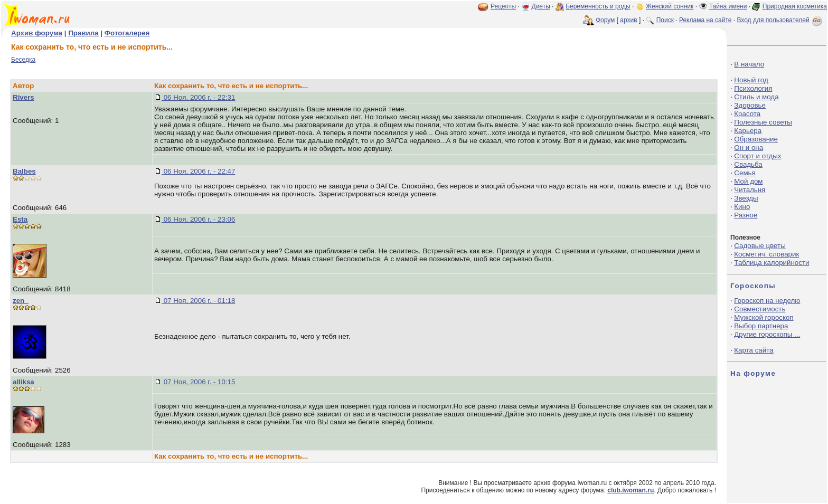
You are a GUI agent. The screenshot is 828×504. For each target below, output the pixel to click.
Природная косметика (795, 6)
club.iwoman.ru (631, 490)
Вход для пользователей (780, 20)
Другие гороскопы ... (767, 334)
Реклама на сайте (705, 20)
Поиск (665, 20)
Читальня (750, 190)
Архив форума (37, 33)
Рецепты (503, 6)
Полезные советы (763, 122)
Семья (745, 173)
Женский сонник (670, 6)
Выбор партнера (761, 326)
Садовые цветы (760, 246)
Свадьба (748, 164)
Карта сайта (754, 350)
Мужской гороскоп (764, 317)
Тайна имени (728, 6)
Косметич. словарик (766, 254)
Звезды (746, 198)
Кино (742, 207)
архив (628, 20)
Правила (83, 33)
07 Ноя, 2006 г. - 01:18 (198, 301)
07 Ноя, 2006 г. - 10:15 (198, 382)
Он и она (749, 148)
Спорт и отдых (758, 156)
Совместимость (760, 309)
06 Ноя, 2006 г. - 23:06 (198, 219)
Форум (605, 20)
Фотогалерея (127, 33)
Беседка (23, 60)
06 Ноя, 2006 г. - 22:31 (198, 97)
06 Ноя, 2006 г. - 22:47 (198, 171)
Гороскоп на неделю (767, 301)
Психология (753, 88)
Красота (747, 114)
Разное (746, 215)
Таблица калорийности (771, 263)
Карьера (748, 131)
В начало (749, 64)
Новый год (751, 80)
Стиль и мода (756, 97)
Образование (756, 139)
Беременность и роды (598, 6)
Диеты (541, 6)
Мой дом (748, 181)
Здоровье (750, 105)
